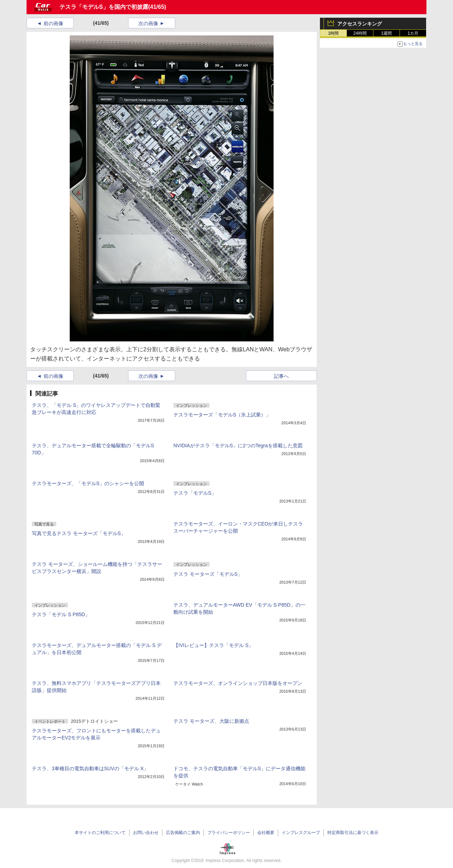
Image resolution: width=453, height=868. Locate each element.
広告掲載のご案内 (183, 833)
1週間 (387, 33)
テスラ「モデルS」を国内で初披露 (104, 7)
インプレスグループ (301, 833)
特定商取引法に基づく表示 (353, 833)
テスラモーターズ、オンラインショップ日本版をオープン (238, 683)
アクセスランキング (360, 24)
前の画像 (53, 23)
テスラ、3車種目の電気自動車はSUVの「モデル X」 (90, 768)
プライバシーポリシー (229, 833)
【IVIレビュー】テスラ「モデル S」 (213, 645)
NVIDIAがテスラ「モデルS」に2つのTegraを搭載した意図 (238, 446)
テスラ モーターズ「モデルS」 (208, 574)
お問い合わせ (146, 833)
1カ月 (413, 33)
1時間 (334, 33)
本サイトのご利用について (100, 833)
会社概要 (266, 833)
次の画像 (148, 23)
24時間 (360, 33)
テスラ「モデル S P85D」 (61, 614)
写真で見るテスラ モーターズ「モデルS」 (79, 533)
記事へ (281, 376)
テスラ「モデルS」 (195, 493)
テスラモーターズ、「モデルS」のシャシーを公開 (88, 483)
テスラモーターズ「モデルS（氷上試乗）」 (222, 415)
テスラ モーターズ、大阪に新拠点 (211, 721)
